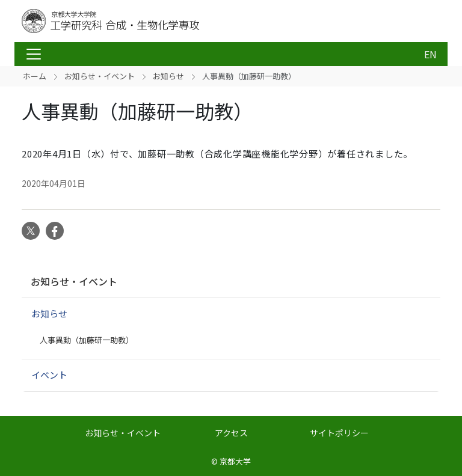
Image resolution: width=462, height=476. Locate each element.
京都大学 (235, 461)
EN (430, 54)
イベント (49, 375)
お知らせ (168, 76)
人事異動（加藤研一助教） (87, 340)
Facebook (55, 231)
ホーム (35, 76)
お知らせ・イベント (100, 76)
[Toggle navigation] (34, 54)
